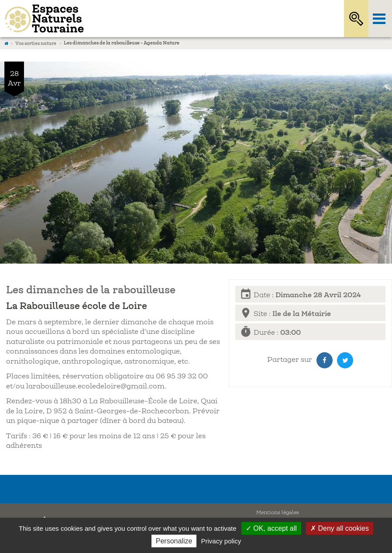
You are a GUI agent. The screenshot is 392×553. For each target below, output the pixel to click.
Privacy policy (221, 541)
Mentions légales (278, 513)
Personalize (174, 541)
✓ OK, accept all (271, 528)
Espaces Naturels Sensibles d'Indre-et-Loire (161, 19)
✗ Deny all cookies (340, 528)
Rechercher (356, 19)
